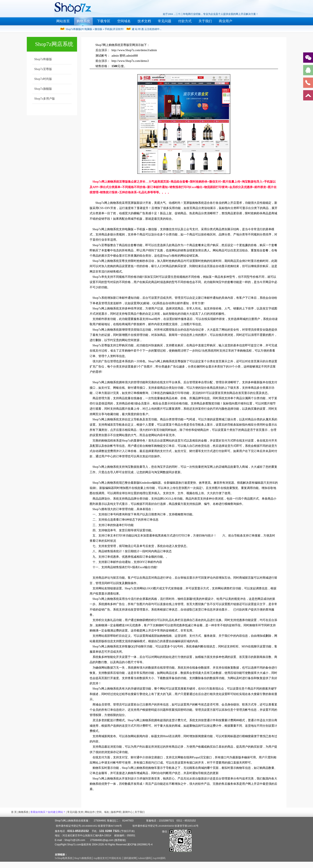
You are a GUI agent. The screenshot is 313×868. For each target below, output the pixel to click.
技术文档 (144, 21)
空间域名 (124, 21)
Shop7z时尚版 (43, 79)
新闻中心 (128, 812)
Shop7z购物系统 (83, 858)
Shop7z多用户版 (45, 99)
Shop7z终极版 (43, 59)
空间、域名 (103, 812)
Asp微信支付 (100, 858)
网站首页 (63, 21)
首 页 (14, 812)
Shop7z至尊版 (43, 69)
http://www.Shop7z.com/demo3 (130, 61)
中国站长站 (115, 858)
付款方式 (185, 21)
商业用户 (225, 21)
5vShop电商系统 (64, 858)
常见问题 (165, 21)
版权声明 (116, 812)
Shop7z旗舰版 (43, 89)
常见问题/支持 (75, 812)
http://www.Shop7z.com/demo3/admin (134, 50)
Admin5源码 (144, 858)
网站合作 (90, 812)
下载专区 (104, 21)
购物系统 (83, 21)
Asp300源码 (159, 858)
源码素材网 (130, 858)
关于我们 (205, 21)
